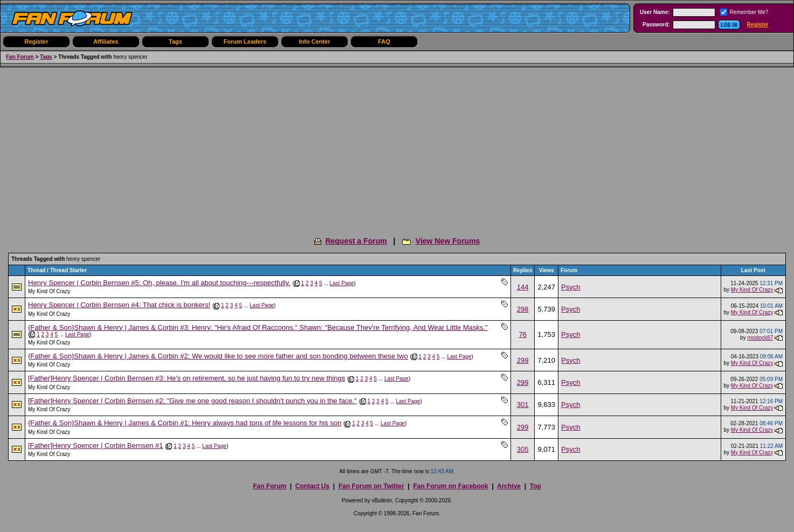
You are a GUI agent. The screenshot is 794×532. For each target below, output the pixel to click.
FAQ (384, 42)
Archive (509, 486)
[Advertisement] (397, 148)
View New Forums (448, 241)
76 (522, 334)
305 (523, 449)
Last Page (341, 283)
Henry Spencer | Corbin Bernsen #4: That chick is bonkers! (119, 305)
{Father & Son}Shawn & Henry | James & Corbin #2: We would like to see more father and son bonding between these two (218, 356)
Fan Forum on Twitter (371, 486)
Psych (571, 287)
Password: (656, 25)
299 (523, 360)
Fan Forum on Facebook (450, 486)
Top (536, 486)
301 (523, 405)
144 (523, 287)
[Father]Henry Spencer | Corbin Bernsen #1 (96, 445)
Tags (175, 42)
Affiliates (106, 42)
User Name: (655, 12)
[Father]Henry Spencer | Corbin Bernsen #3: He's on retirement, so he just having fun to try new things (187, 378)
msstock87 (760, 338)
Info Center (314, 42)
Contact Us (312, 486)
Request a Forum (356, 241)
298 (523, 309)
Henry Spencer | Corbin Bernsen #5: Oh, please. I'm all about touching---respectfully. (159, 283)
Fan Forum (20, 57)
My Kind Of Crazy (49, 291)
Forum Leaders (245, 42)
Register (758, 25)
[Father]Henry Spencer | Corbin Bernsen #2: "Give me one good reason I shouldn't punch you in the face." (192, 401)
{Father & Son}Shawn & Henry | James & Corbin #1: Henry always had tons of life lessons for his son (185, 423)
